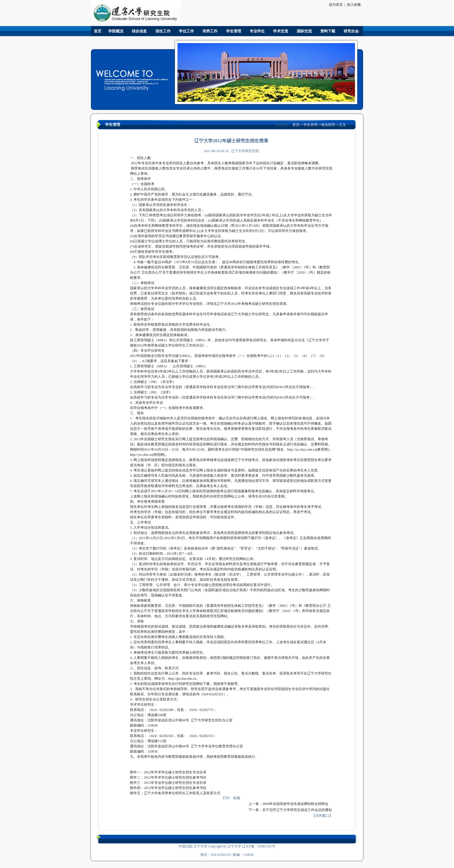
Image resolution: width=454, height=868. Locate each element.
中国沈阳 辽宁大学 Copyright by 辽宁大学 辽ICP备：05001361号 (227, 846)
